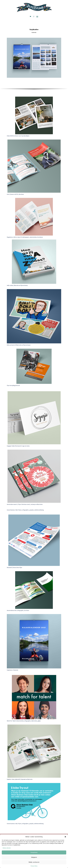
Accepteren (34, 852)
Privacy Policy (34, 866)
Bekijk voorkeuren (34, 862)
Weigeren (34, 857)
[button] (65, 837)
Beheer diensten (7, 848)
